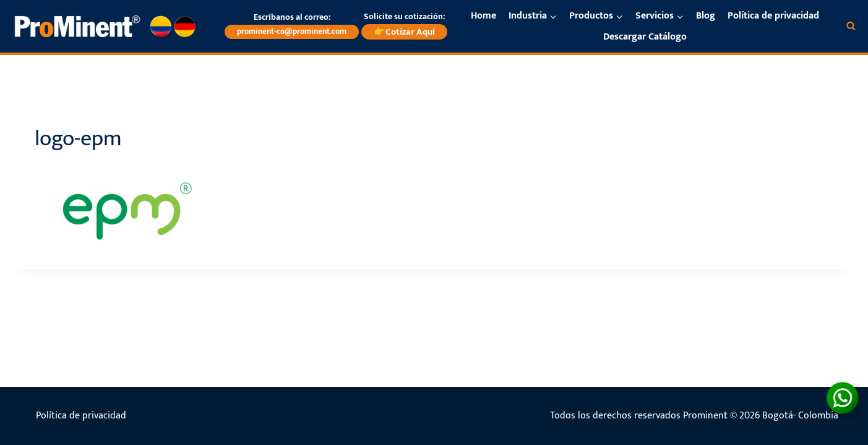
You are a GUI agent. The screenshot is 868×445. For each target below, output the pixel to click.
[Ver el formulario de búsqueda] (851, 26)
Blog (706, 16)
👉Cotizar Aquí (404, 32)
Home (483, 16)
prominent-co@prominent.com (292, 32)
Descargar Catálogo (645, 37)
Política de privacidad (773, 16)
